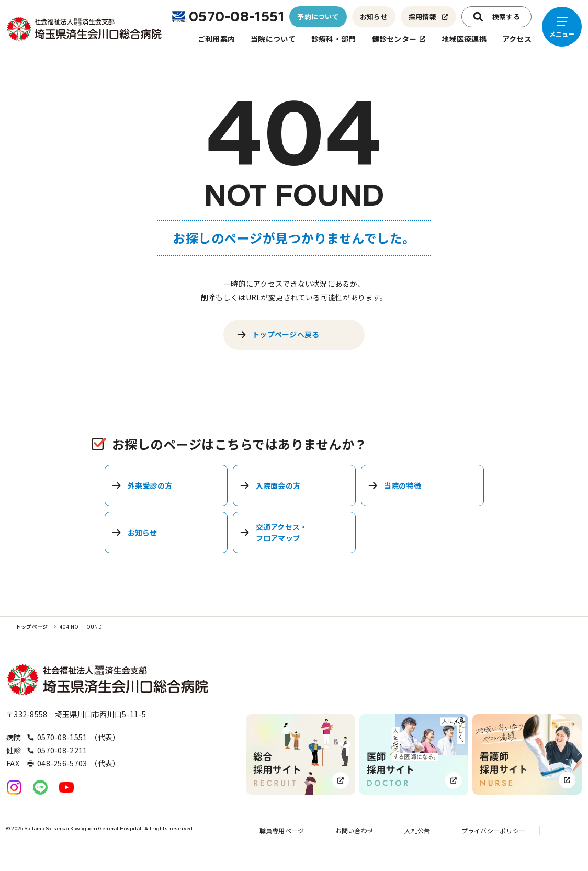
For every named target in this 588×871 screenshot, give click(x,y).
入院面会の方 (270, 486)
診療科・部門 (334, 39)
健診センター (399, 39)
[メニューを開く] (562, 27)
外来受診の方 (142, 486)
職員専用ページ (282, 830)
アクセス (517, 39)
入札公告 (417, 830)
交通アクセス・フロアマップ (274, 532)
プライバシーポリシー (493, 830)
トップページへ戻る (278, 335)
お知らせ (374, 16)
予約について (318, 16)
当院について (273, 39)
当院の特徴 (394, 486)
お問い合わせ (354, 830)
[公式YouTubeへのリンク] (66, 787)
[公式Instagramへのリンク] (14, 787)
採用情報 (428, 16)
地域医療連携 (464, 39)
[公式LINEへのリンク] (40, 787)
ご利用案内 (216, 39)
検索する (496, 17)
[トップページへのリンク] (85, 29)
